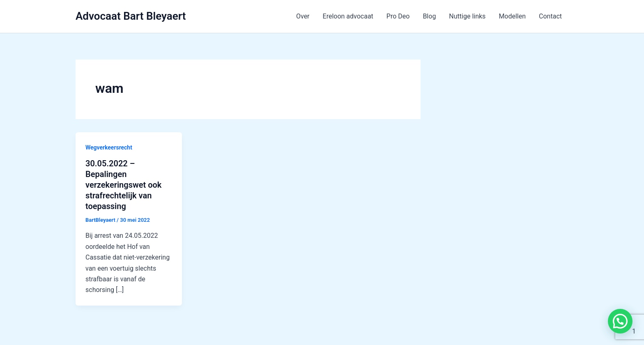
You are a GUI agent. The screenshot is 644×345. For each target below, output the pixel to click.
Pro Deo (398, 16)
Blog (429, 16)
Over (303, 16)
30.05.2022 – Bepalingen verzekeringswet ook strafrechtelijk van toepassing (123, 185)
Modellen (512, 16)
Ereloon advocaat (348, 16)
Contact (550, 16)
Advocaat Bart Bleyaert (131, 16)
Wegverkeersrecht (109, 147)
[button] (620, 321)
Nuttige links (467, 16)
